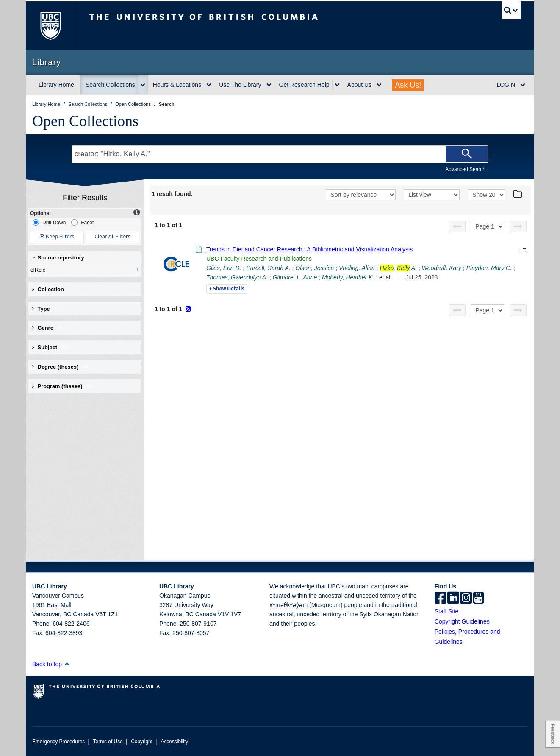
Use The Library (240, 85)
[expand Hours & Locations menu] (209, 85)
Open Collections (85, 121)
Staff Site (447, 611)
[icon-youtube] (478, 599)
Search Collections (110, 85)
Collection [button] (48, 289)
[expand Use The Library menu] (269, 85)
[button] (67, 664)
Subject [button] (51, 347)
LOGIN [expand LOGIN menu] (506, 85)
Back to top (51, 664)
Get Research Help (304, 85)
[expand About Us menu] (379, 85)
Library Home (56, 85)
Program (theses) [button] (64, 386)
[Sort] (361, 195)
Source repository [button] (58, 258)
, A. (398, 268)
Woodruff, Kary (442, 268)
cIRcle (83, 270)
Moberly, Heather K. (348, 277)
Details (227, 289)
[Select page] (487, 226)
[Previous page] (457, 226)
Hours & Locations (177, 85)
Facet (82, 222)
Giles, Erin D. (224, 268)
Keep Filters (57, 237)
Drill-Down (49, 222)
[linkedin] (453, 599)
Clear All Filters (113, 237)
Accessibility (174, 742)
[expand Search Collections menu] (143, 85)
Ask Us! (408, 85)
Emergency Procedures (58, 742)
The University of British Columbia (50, 26)
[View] (432, 195)
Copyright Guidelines (462, 621)
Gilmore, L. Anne (295, 277)
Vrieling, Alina (357, 268)
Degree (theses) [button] (62, 367)
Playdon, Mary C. (489, 268)
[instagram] (466, 599)
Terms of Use (108, 742)
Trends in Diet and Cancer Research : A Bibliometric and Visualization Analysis (309, 249)
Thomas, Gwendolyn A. (237, 277)
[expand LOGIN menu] (523, 85)
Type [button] (47, 309)
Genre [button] (49, 328)
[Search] (467, 154)
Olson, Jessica (315, 268)
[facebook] (441, 599)
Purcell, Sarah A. (268, 268)
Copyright (142, 742)
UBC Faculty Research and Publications (259, 259)
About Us (360, 85)
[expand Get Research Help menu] (337, 85)
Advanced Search (465, 169)
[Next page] (518, 226)
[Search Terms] (280, 154)
